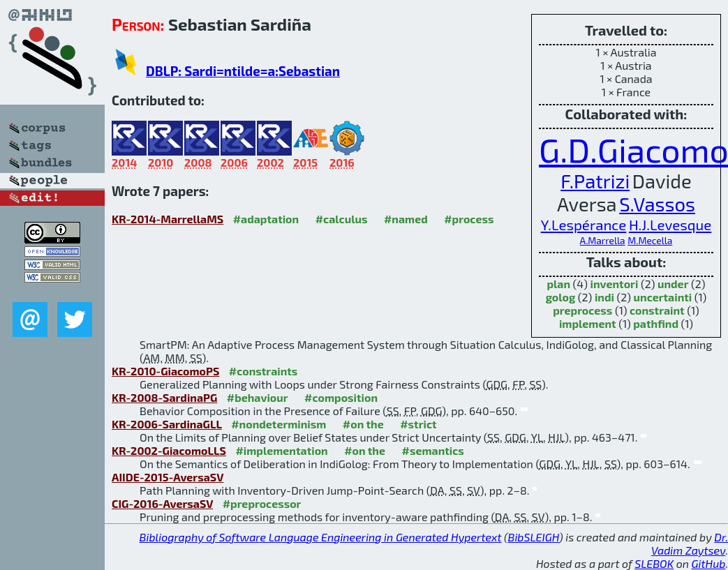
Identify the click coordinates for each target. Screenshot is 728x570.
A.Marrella (603, 240)
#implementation (281, 450)
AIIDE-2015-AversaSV (168, 477)
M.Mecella (650, 240)
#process (469, 219)
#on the (363, 424)
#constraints (263, 371)
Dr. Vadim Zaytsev (690, 543)
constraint (657, 310)
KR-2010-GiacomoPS (165, 371)
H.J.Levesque (670, 224)
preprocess (582, 310)
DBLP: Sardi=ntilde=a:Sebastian (243, 71)
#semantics (432, 450)
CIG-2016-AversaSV (162, 503)
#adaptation (266, 219)
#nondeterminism (278, 424)
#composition (341, 397)
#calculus (342, 219)
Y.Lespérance (584, 224)
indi (604, 297)
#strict (418, 424)
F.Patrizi (595, 181)
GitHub (709, 563)
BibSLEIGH (534, 537)
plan (558, 284)
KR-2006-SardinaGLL (167, 424)
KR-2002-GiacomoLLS (169, 450)
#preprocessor (262, 503)
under (673, 284)
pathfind (656, 323)
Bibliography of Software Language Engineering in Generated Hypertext (321, 537)
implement (588, 323)
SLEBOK (654, 563)
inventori (615, 284)
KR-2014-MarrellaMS (168, 219)
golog (561, 297)
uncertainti (663, 297)
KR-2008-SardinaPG (164, 397)
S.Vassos (657, 204)
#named (406, 219)
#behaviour (258, 397)
